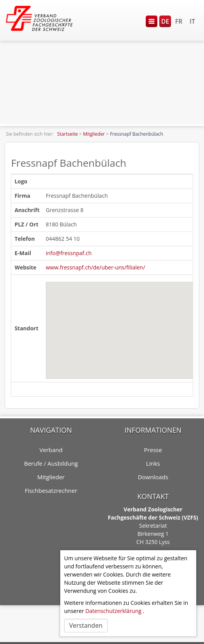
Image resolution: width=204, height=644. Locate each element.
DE (165, 21)
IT (192, 21)
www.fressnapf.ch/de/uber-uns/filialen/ (96, 267)
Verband (51, 450)
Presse (153, 450)
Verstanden (86, 625)
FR (179, 21)
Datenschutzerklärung (113, 611)
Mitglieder (94, 134)
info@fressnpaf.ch (69, 253)
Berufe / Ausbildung (51, 463)
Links (153, 463)
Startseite (67, 134)
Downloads (153, 477)
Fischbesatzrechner (51, 490)
